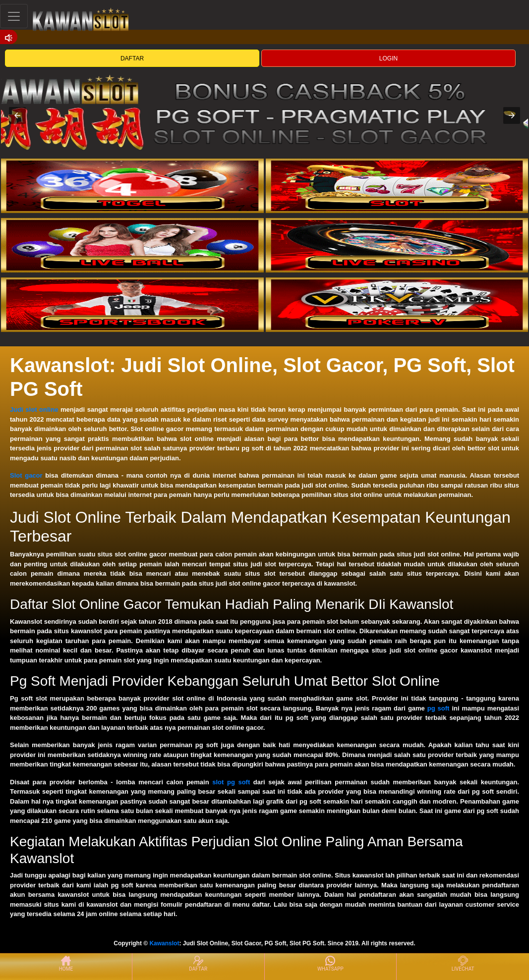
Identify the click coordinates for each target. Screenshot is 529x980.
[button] (17, 115)
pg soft (439, 708)
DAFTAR (132, 58)
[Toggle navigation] (14, 16)
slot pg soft (231, 782)
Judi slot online (34, 409)
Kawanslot (164, 943)
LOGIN (388, 58)
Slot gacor (26, 475)
